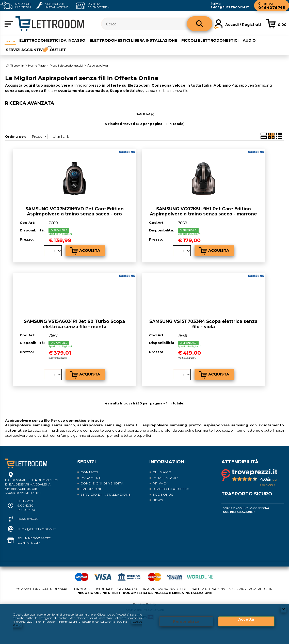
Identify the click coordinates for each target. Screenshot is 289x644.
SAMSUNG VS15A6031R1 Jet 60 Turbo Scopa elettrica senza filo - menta (74, 321)
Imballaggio (165, 474)
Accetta (246, 619)
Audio (263, 40)
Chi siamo (162, 469)
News (158, 497)
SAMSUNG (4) (145, 111)
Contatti (89, 469)
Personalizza (186, 621)
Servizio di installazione (106, 491)
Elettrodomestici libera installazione (146, 40)
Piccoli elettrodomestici (223, 40)
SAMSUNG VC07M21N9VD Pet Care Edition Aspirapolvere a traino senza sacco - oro (75, 208)
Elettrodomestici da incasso (65, 40)
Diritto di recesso (171, 486)
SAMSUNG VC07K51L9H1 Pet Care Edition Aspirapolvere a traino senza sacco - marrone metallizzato (203, 210)
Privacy (160, 480)
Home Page (16, 40)
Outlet (60, 48)
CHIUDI (284, 608)
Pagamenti (91, 474)
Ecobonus (163, 491)
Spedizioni (91, 486)
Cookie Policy (144, 601)
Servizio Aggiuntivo (246, 507)
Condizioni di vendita (102, 480)
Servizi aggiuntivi (23, 48)
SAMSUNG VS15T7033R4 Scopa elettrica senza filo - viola (203, 321)
